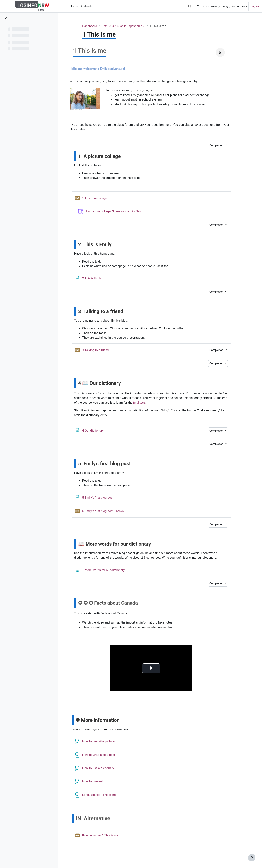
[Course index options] (53, 18)
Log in (255, 6)
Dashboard (100, 26)
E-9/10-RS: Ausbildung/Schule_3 (134, 26)
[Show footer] (252, 858)
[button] (190, 6)
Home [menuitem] (74, 6)
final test (190, 403)
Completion (216, 145)
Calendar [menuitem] (87, 6)
